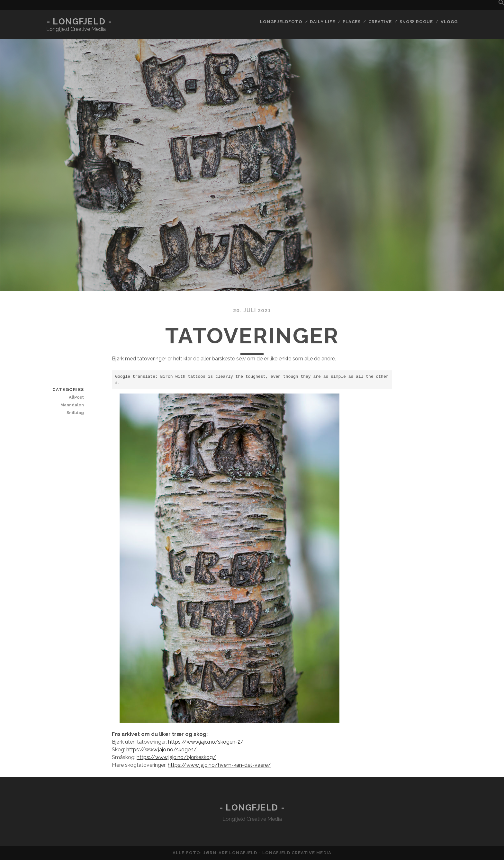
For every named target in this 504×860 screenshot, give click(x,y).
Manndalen (72, 405)
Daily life (322, 22)
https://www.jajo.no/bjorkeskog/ (176, 757)
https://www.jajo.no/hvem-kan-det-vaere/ (219, 765)
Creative (380, 22)
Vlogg (449, 22)
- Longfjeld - (79, 22)
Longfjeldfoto (281, 22)
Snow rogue (416, 22)
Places (352, 22)
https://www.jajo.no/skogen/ (162, 750)
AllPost (76, 397)
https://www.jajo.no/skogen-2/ (206, 742)
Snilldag (75, 413)
